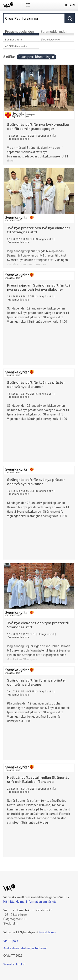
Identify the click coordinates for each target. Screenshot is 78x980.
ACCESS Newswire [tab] (16, 46)
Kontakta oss (47, 932)
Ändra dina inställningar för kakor (25, 948)
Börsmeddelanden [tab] (54, 32)
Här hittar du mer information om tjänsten (31, 902)
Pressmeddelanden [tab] (19, 32)
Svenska (9, 964)
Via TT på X (11, 941)
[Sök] (34, 18)
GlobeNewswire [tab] (50, 40)
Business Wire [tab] (13, 40)
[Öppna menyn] (29, 5)
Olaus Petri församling (37, 57)
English (21, 964)
